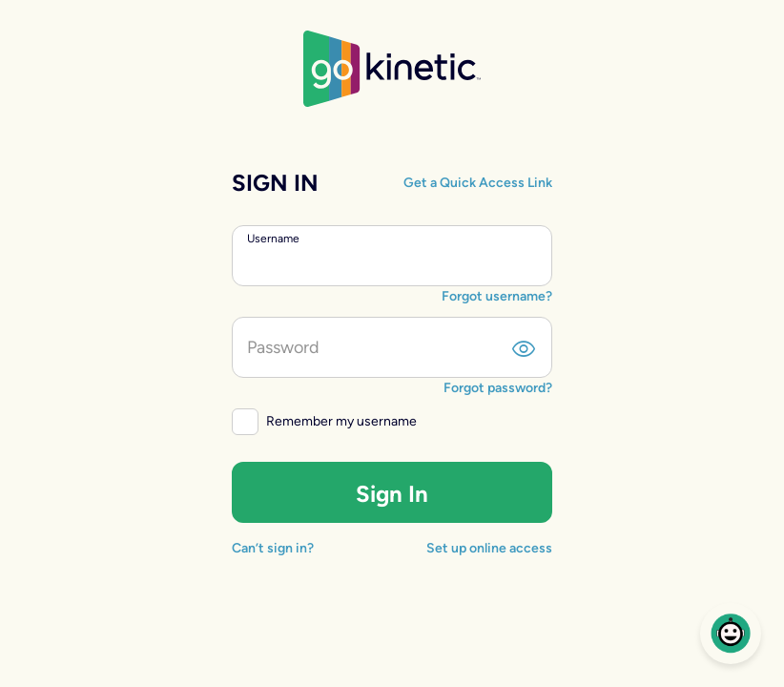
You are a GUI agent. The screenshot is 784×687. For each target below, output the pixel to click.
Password (283, 347)
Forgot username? (497, 296)
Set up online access (489, 548)
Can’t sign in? (273, 548)
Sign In (392, 494)
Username (273, 239)
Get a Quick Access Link (478, 183)
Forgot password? (498, 388)
